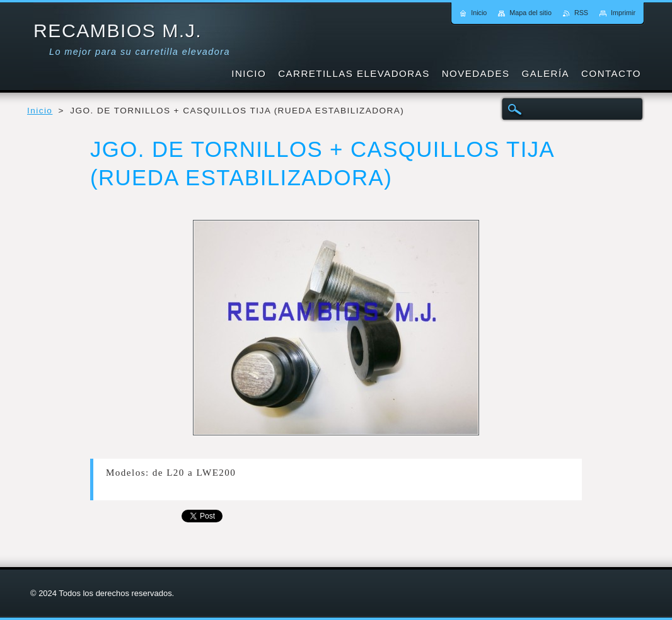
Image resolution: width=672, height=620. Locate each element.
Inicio (40, 111)
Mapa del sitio (530, 13)
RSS (581, 13)
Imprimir (623, 13)
